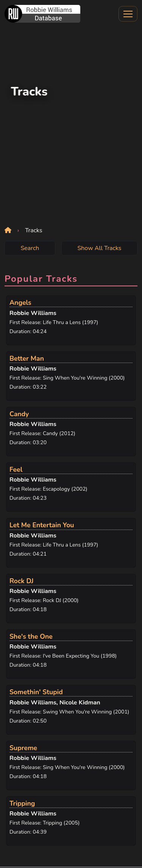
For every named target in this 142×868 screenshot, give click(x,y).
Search (30, 248)
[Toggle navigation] (128, 14)
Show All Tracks (99, 248)
